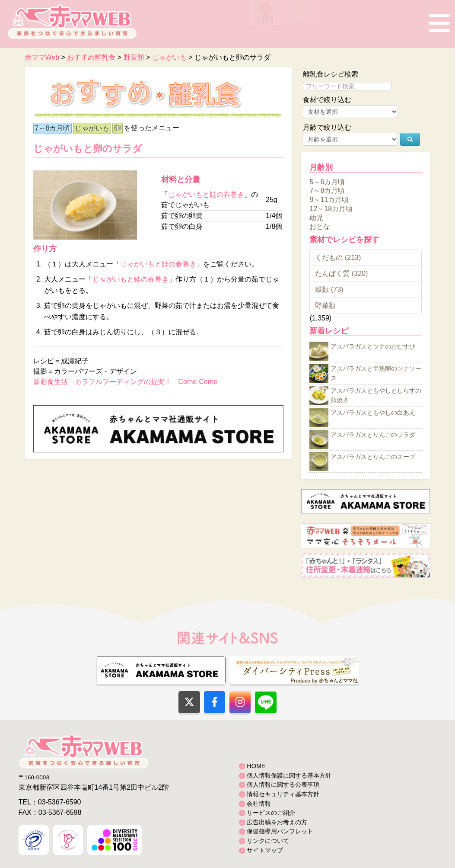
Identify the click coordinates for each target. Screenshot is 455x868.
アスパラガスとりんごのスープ (373, 457)
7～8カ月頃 (53, 128)
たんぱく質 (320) (341, 274)
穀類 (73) (329, 290)
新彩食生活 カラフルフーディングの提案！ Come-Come (126, 382)
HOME (256, 766)
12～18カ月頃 (331, 209)
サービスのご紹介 (271, 813)
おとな (320, 226)
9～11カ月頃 (329, 200)
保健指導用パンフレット (280, 831)
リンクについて (268, 841)
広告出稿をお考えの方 (277, 822)
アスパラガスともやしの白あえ (373, 413)
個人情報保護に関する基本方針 (289, 775)
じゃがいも (92, 128)
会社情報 (259, 804)
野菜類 (325, 306)
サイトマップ (265, 850)
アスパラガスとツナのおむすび (373, 347)
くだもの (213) (338, 258)
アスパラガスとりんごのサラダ (373, 435)
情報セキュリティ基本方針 (283, 794)
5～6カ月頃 (327, 181)
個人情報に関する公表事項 (283, 785)
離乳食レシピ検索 (331, 74)
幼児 (316, 217)
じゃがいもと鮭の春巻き (206, 194)
